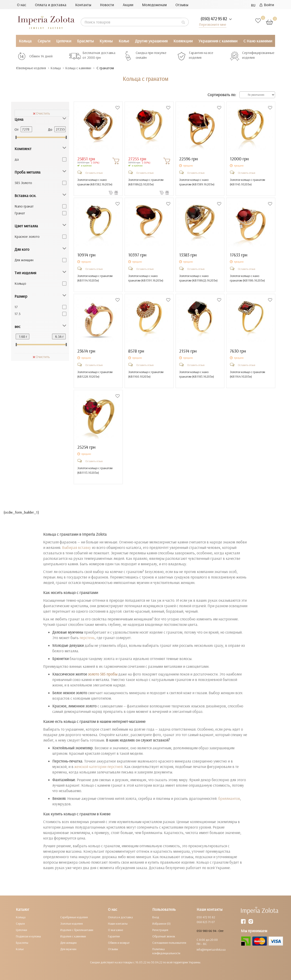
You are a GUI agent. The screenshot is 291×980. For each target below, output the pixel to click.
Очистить (41, 113)
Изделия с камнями (73, 936)
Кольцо (20, 283)
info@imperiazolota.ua (211, 949)
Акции (128, 5)
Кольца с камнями (87, 68)
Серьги (44, 41)
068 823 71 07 (206, 922)
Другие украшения (151, 41)
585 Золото (23, 182)
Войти (267, 5)
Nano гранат (24, 206)
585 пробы (108, 674)
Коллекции (183, 41)
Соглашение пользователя (169, 942)
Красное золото (27, 236)
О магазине (115, 930)
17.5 (18, 313)
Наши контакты (118, 923)
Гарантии (114, 936)
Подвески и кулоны (28, 936)
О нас (22, 5)
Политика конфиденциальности (166, 951)
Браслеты (85, 41)
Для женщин (24, 260)
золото (94, 674)
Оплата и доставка (51, 5)
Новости (107, 5)
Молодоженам (154, 5)
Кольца (25, 41)
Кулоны (106, 41)
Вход (156, 917)
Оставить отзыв (94, 173)
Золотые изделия (71, 923)
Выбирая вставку (77, 547)
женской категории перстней (98, 766)
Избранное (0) (161, 923)
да (17, 159)
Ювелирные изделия (33, 68)
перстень (87, 637)
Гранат (20, 213)
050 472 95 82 (206, 917)
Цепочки (64, 41)
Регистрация (160, 930)
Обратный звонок (164, 936)
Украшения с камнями (218, 41)
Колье (124, 41)
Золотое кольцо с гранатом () (146, 182)
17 (16, 307)
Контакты (83, 5)
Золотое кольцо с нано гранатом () (95, 182)
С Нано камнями (258, 41)
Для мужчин (68, 949)
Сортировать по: (222, 95)
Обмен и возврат (119, 942)
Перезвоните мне (212, 24)
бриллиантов (229, 798)
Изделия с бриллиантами (77, 930)
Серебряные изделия (74, 917)
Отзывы (182, 5)
